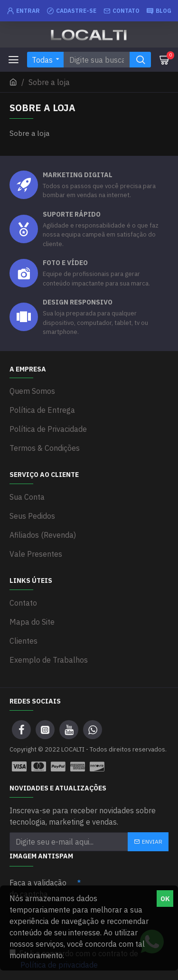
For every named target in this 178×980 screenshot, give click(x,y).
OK (165, 899)
